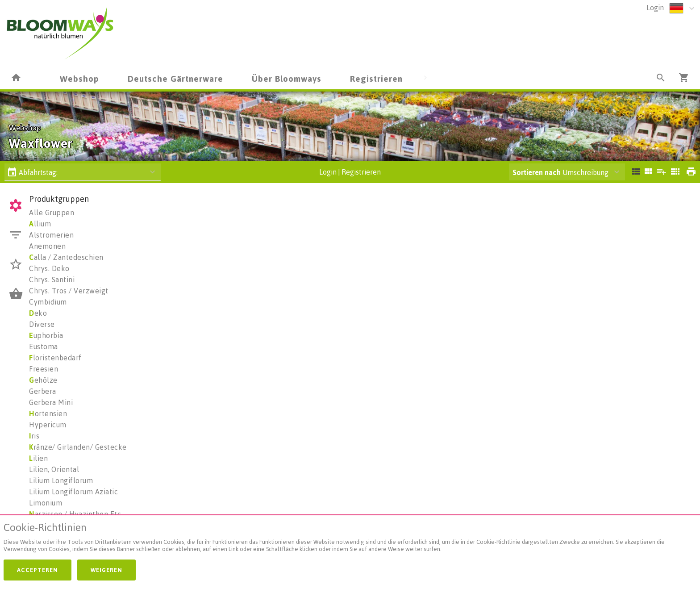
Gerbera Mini (51, 402)
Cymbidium (48, 302)
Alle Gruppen (52, 213)
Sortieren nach (537, 172)
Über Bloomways (287, 78)
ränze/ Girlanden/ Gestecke (78, 447)
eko (38, 313)
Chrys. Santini (52, 280)
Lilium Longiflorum (61, 480)
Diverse (42, 324)
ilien (38, 458)
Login (655, 8)
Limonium (46, 503)
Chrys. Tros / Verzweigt (69, 291)
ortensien (48, 413)
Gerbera (43, 391)
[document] (350, 539)
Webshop (79, 78)
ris (34, 436)
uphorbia (46, 335)
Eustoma (44, 347)
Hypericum (48, 425)
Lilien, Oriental (54, 469)
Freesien (44, 369)
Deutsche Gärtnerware (175, 78)
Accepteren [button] (37, 570)
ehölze (43, 380)
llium (40, 224)
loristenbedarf (55, 358)
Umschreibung (560, 172)
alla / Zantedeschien (66, 257)
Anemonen (47, 246)
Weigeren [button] (106, 570)
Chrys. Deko (49, 268)
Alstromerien (51, 235)
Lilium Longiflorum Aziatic (73, 492)
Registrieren (376, 78)
